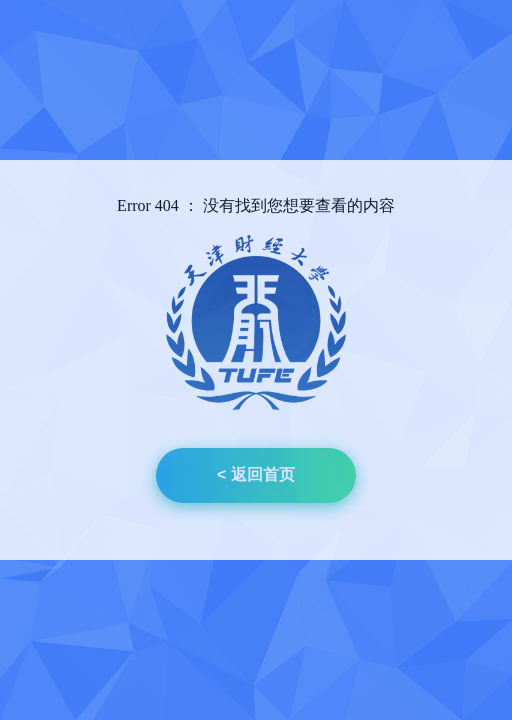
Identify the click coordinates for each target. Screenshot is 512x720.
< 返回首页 (256, 474)
